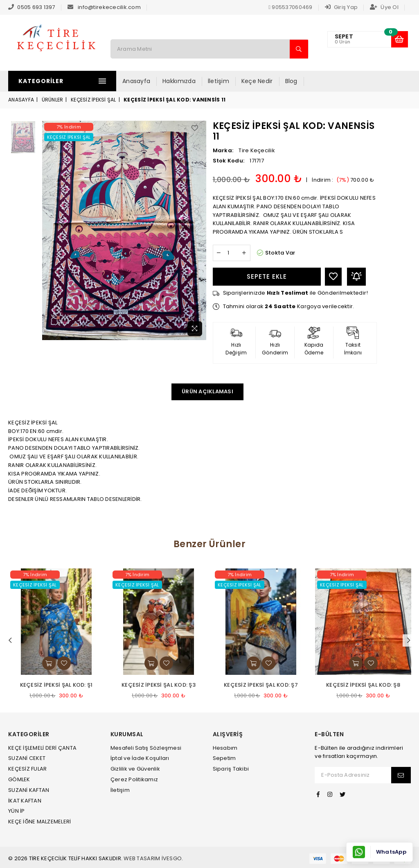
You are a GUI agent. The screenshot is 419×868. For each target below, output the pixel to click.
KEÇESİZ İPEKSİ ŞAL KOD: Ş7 (261, 685)
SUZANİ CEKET (27, 758)
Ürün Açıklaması (207, 391)
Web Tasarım (142, 858)
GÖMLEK (19, 779)
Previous (10, 640)
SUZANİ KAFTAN (29, 790)
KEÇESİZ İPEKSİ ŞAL (93, 100)
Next (409, 640)
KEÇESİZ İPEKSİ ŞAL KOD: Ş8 (363, 685)
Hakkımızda (181, 81)
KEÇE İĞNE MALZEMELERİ (39, 822)
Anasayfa (139, 81)
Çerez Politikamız (134, 779)
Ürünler (53, 100)
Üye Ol (384, 7)
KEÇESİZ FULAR (27, 769)
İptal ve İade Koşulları (140, 758)
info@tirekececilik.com (109, 7)
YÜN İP (17, 811)
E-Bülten (329, 734)
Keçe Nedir (260, 81)
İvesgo (172, 858)
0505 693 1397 (36, 7)
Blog (293, 81)
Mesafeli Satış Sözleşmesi (146, 748)
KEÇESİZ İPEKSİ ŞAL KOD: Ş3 (159, 685)
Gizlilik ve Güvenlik (135, 769)
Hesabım (225, 748)
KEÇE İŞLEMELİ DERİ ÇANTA (42, 748)
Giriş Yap (341, 7)
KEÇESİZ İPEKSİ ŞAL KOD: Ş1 (56, 685)
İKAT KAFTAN (25, 801)
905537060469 (290, 7)
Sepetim (224, 758)
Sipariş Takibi (231, 769)
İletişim (221, 81)
